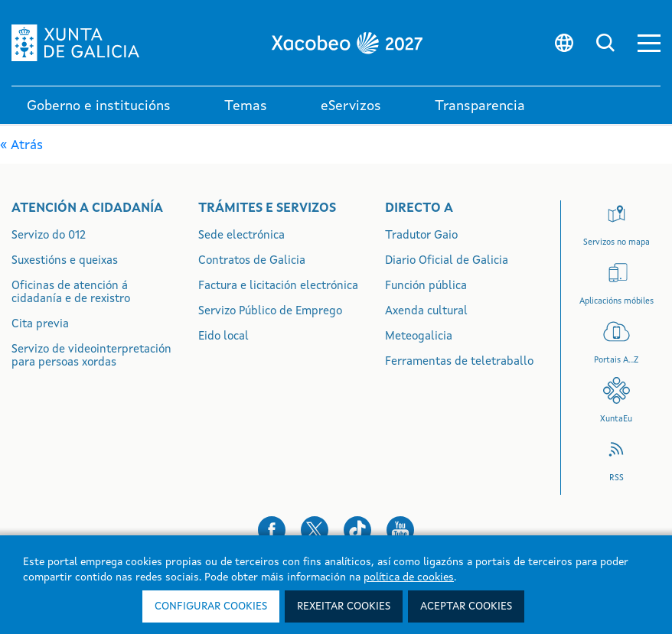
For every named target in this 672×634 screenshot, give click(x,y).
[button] (649, 43)
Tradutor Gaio (421, 236)
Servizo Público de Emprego (270, 312)
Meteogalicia (419, 337)
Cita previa (40, 325)
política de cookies (409, 577)
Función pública (426, 286)
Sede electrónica (241, 236)
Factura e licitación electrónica (278, 286)
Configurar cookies (211, 606)
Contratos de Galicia (252, 261)
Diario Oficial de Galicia (447, 261)
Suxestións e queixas (65, 261)
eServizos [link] (351, 106)
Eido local (223, 337)
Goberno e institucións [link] (99, 106)
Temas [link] (246, 106)
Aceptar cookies (466, 606)
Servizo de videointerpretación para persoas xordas (91, 356)
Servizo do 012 (49, 236)
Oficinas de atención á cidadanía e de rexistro (71, 293)
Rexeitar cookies (344, 606)
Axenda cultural (426, 312)
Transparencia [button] (480, 106)
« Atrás (21, 146)
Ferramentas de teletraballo (459, 362)
